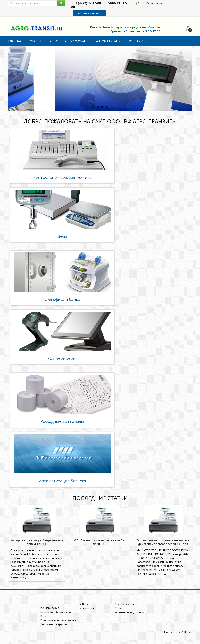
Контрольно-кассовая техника (62, 177)
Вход (141, 3)
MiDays (84, 604)
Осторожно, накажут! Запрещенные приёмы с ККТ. (37, 542)
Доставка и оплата (125, 604)
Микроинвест (87, 608)
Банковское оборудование (56, 612)
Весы (62, 236)
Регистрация (154, 3)
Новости (35, 41)
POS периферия (62, 358)
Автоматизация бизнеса (62, 481)
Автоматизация (109, 41)
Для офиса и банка (62, 299)
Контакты (137, 41)
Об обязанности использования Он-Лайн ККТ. (100, 542)
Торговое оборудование (69, 41)
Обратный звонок (89, 13)
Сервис (119, 608)
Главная (15, 41)
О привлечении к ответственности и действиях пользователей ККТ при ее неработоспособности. (163, 544)
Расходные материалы (62, 421)
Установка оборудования (130, 612)
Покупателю (130, 597)
